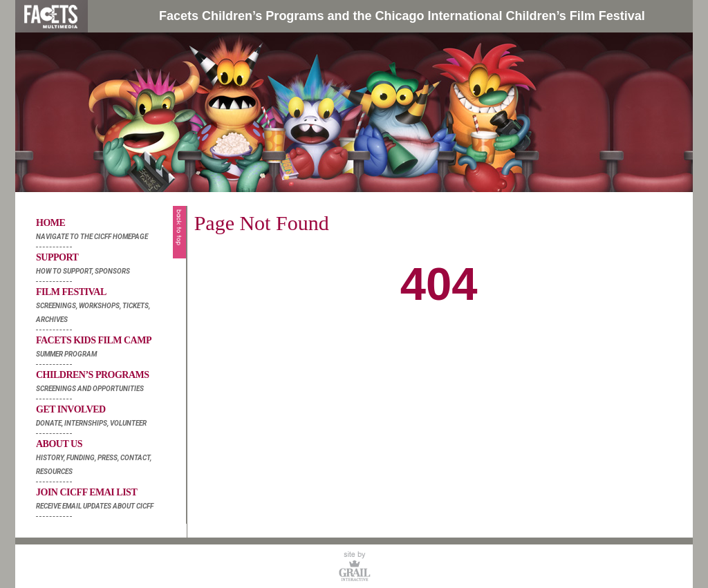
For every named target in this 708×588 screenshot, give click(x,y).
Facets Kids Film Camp (108, 348)
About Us (108, 459)
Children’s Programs (108, 383)
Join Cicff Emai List (108, 500)
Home (108, 231)
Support (108, 265)
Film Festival (108, 307)
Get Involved (108, 417)
